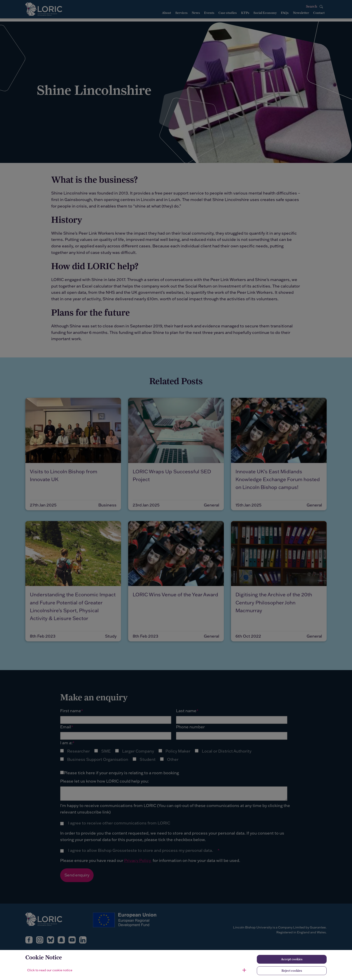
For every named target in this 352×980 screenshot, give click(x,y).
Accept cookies (292, 959)
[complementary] (48, 946)
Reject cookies (292, 971)
